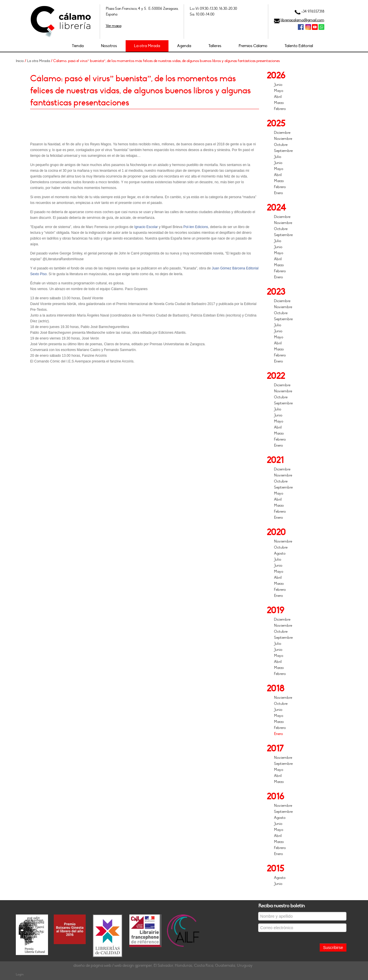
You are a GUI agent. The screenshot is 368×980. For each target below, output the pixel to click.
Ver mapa (114, 26)
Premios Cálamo (253, 46)
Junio (278, 85)
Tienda (78, 46)
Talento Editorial (299, 46)
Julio (278, 157)
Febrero (280, 109)
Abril (278, 97)
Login (20, 974)
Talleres (215, 46)
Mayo (279, 91)
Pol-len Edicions (196, 227)
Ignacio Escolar (146, 227)
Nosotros (109, 46)
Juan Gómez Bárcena (228, 268)
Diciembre (282, 133)
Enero (278, 193)
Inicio (20, 61)
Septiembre (283, 151)
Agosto (280, 553)
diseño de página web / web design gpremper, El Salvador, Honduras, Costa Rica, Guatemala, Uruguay (163, 965)
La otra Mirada (147, 46)
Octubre (281, 145)
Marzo (279, 103)
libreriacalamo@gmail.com (302, 20)
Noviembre (283, 139)
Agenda (184, 46)
